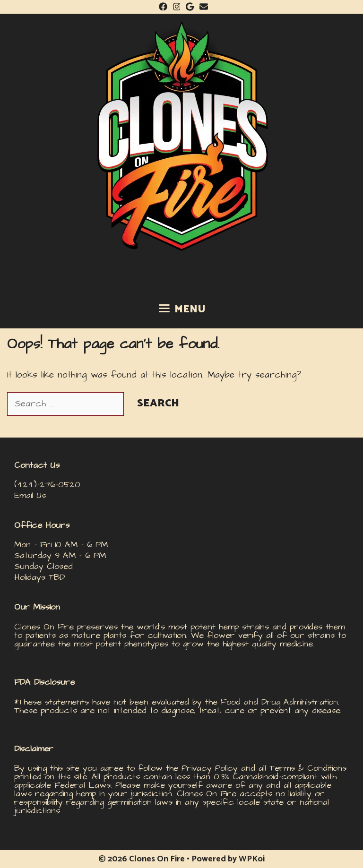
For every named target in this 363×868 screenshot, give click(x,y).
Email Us (30, 495)
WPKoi (252, 859)
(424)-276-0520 (47, 485)
